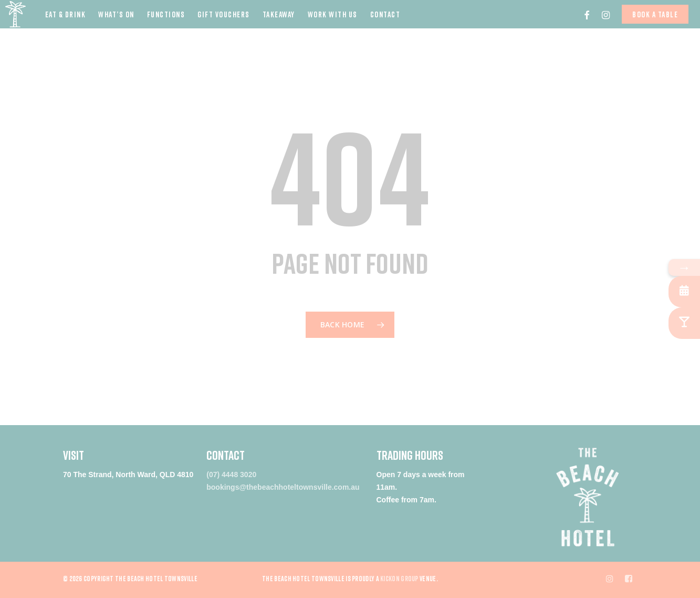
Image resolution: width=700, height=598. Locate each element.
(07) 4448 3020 (231, 475)
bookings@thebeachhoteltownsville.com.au (283, 487)
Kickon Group (399, 579)
